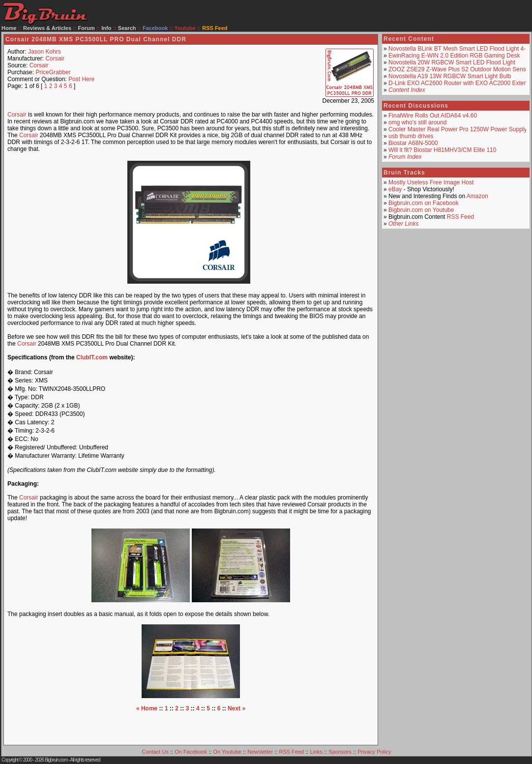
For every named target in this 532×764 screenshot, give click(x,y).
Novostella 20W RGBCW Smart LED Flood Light (452, 62)
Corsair (55, 59)
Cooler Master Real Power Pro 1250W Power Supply (458, 129)
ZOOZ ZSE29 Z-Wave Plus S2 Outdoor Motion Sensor (460, 69)
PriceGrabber (53, 72)
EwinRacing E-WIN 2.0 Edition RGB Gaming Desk (454, 56)
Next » (236, 708)
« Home (147, 708)
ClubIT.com (92, 357)
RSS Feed (460, 217)
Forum (87, 28)
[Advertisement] (191, 727)
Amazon (477, 196)
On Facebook (191, 752)
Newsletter (260, 752)
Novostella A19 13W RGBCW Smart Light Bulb (450, 76)
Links (316, 752)
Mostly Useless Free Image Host (431, 182)
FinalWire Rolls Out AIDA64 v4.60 (433, 116)
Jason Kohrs (44, 52)
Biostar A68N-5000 (413, 143)
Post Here (81, 79)
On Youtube (227, 752)
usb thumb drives (411, 136)
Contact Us (155, 752)
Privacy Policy (374, 752)
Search (127, 28)
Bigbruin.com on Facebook (424, 203)
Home (9, 28)
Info (106, 28)
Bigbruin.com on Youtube (421, 210)
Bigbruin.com (56, 760)
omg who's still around (417, 122)
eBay (395, 189)
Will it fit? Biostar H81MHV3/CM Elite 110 (442, 150)
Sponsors (340, 752)
